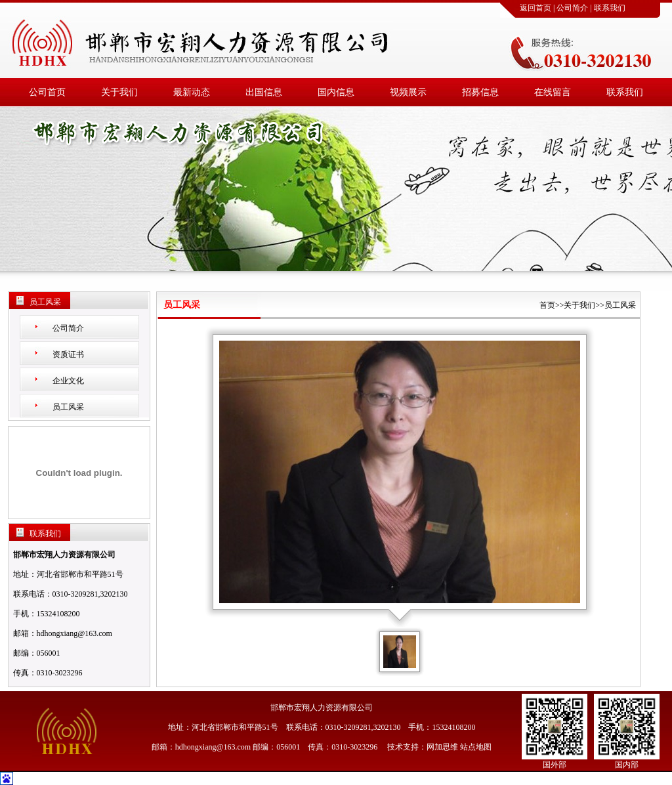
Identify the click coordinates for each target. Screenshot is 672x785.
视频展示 (408, 92)
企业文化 (68, 381)
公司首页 (47, 92)
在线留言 (553, 92)
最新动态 (192, 92)
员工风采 (68, 407)
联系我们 (610, 8)
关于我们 (119, 92)
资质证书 (68, 354)
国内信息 (336, 92)
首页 (547, 305)
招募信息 (480, 92)
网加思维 (442, 747)
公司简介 (572, 8)
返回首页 (535, 8)
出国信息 (264, 92)
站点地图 (476, 747)
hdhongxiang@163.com (74, 633)
